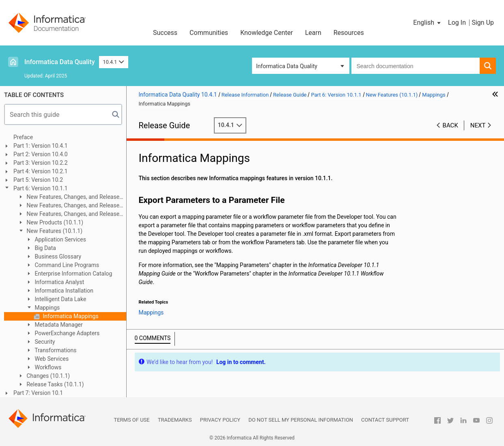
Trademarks (175, 420)
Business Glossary (57, 256)
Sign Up (483, 23)
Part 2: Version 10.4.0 (41, 154)
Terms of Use (131, 420)
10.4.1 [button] (114, 62)
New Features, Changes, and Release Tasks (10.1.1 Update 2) (68, 206)
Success (165, 33)
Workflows (47, 367)
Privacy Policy (220, 420)
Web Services (51, 359)
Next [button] (478, 125)
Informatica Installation (63, 291)
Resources (349, 33)
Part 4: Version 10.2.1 (41, 171)
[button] (428, 23)
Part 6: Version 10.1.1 (41, 188)
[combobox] (416, 66)
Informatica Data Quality (60, 62)
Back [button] (450, 125)
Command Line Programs (66, 265)
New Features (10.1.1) (54, 231)
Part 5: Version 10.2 (38, 180)
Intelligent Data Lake (60, 299)
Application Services (60, 239)
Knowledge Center (267, 33)
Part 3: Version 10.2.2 (41, 163)
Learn (313, 33)
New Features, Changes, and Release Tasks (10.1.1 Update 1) (68, 214)
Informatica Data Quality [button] (287, 66)
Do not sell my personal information (301, 420)
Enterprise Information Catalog (73, 274)
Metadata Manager (58, 325)
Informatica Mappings (70, 316)
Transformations (55, 350)
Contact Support (385, 420)
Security (44, 342)
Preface (23, 137)
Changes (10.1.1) (47, 376)
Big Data (45, 248)
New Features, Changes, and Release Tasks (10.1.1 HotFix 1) (68, 197)
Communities (209, 33)
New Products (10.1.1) (54, 222)
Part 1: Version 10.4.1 (41, 146)
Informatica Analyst (59, 282)
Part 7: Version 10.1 (38, 393)
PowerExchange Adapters (66, 333)
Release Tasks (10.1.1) (55, 384)
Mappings (46, 308)
